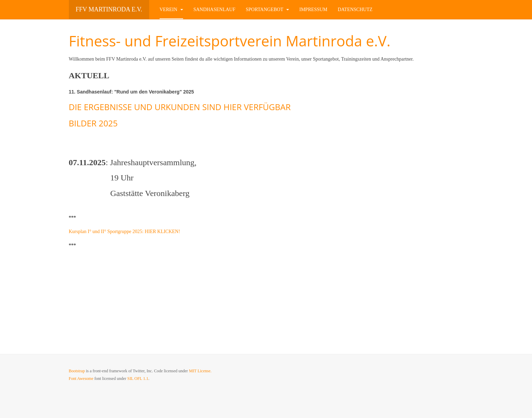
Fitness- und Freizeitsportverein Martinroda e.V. (230, 41)
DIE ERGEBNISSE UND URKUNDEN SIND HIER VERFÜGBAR (180, 107)
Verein (171, 10)
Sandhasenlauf (214, 10)
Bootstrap (77, 371)
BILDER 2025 (93, 123)
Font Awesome (81, 379)
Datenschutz (355, 10)
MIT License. (200, 371)
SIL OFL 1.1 (138, 379)
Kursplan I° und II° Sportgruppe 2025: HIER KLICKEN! (125, 232)
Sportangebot (267, 10)
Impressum (313, 10)
